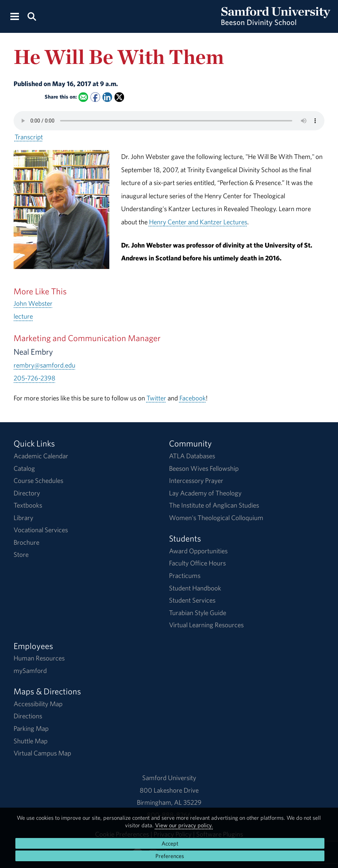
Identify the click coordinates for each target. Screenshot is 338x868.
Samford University (169, 778)
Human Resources (39, 658)
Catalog (24, 468)
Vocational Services (41, 530)
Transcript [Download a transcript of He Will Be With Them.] (29, 137)
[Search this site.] (32, 16)
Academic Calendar (41, 456)
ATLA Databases (192, 456)
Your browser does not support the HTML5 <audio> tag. (169, 121)
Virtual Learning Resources (206, 625)
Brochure (26, 542)
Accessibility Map (38, 704)
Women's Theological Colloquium (216, 518)
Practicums (185, 575)
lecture (23, 316)
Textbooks (28, 505)
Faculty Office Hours (197, 563)
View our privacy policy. (184, 825)
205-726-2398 (34, 378)
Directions (28, 716)
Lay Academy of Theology (205, 493)
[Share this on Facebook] (95, 97)
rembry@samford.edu (44, 365)
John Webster (33, 303)
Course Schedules (38, 480)
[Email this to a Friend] (83, 97)
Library (23, 518)
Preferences (170, 856)
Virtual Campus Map (42, 753)
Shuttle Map (31, 741)
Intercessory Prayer (196, 480)
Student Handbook (195, 588)
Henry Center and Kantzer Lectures (198, 222)
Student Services (192, 600)
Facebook (193, 398)
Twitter (156, 398)
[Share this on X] (119, 97)
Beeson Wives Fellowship (204, 468)
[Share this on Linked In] (107, 97)
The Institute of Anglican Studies (214, 505)
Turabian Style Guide (198, 613)
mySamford (30, 670)
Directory (27, 493)
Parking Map (31, 728)
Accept (170, 843)
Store (21, 554)
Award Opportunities (198, 551)
